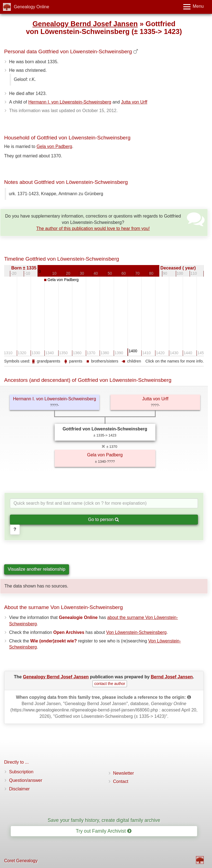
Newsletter (124, 773)
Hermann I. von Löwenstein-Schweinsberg (70, 102)
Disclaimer (19, 789)
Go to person (104, 519)
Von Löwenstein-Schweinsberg (137, 632)
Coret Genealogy (21, 861)
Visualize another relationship (37, 569)
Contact (121, 781)
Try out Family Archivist (103, 831)
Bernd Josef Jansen (172, 677)
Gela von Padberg (54, 146)
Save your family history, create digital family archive (104, 820)
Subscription (21, 772)
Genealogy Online (31, 7)
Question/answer (26, 780)
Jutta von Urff (134, 102)
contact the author (110, 684)
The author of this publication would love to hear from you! (93, 228)
